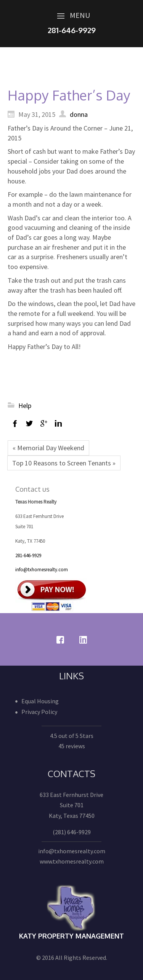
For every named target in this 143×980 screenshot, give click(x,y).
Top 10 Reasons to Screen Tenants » (64, 463)
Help (25, 406)
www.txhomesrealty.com (72, 861)
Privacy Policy (39, 712)
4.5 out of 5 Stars (72, 736)
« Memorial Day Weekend (48, 448)
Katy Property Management (71, 936)
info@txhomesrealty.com (42, 570)
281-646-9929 (28, 555)
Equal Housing (40, 701)
